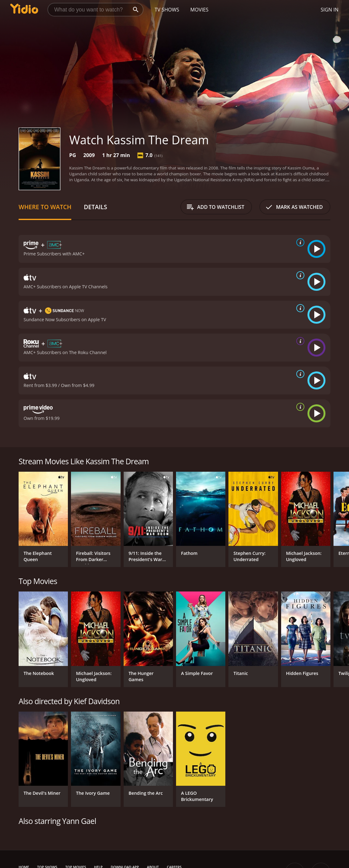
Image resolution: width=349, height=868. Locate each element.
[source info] (299, 242)
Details (95, 207)
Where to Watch (45, 207)
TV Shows (167, 10)
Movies (199, 10)
